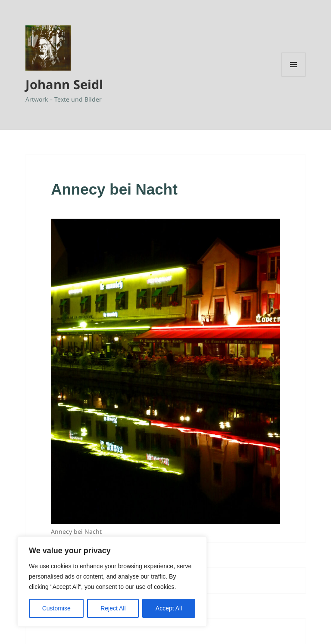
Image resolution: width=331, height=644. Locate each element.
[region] (112, 582)
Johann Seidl (64, 84)
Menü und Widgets (294, 76)
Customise (56, 608)
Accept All (169, 608)
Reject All (113, 608)
